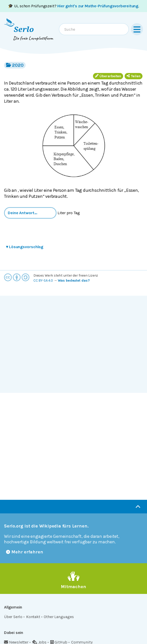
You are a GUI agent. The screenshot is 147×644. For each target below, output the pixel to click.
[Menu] (137, 29)
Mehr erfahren (25, 552)
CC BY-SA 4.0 (43, 280)
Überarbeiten (108, 76)
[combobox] (94, 29)
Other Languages (59, 617)
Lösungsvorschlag (25, 247)
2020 (15, 65)
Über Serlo (13, 617)
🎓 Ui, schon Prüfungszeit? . (73, 6)
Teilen (134, 76)
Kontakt (33, 617)
